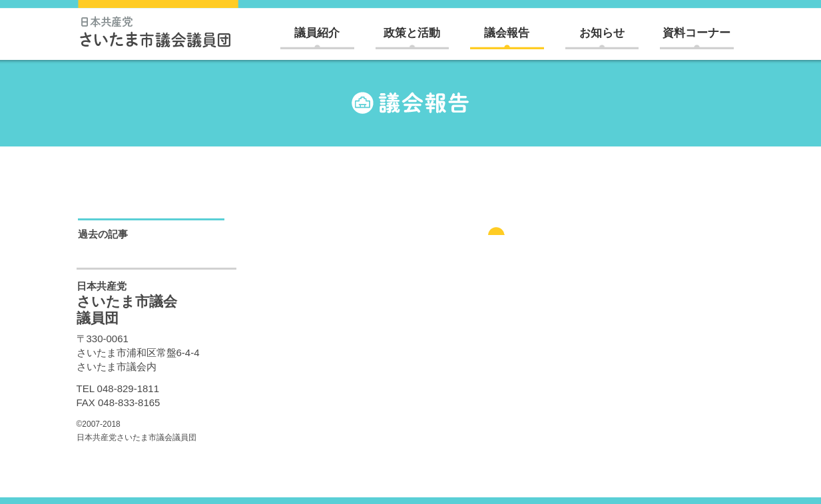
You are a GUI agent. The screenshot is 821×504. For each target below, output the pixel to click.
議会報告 (507, 33)
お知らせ (602, 33)
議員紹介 (317, 33)
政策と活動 (412, 33)
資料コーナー (696, 33)
